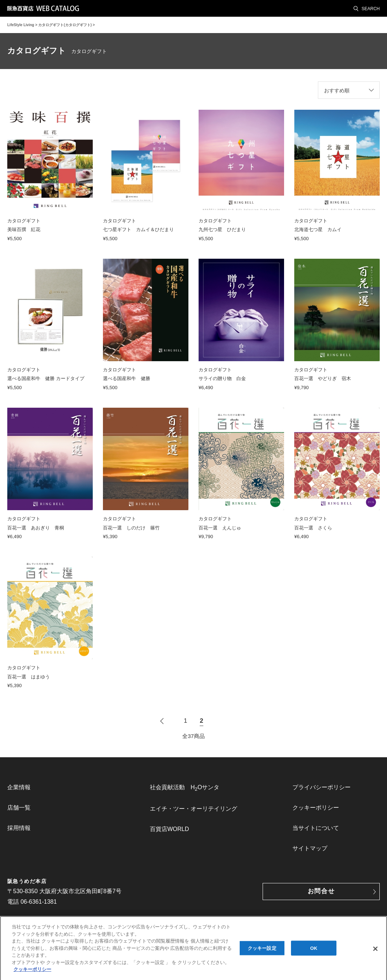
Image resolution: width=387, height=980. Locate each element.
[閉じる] (375, 951)
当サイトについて (316, 828)
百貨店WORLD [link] (169, 829)
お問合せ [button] (321, 891)
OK (314, 950)
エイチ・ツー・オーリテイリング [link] (193, 809)
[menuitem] (51, 787)
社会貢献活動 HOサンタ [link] (185, 788)
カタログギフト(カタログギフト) (65, 25)
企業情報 (19, 787)
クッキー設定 (262, 950)
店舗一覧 (19, 808)
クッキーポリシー (316, 808)
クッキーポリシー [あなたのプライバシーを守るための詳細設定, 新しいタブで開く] (32, 972)
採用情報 (19, 828)
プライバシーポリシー (322, 787)
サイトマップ (310, 848)
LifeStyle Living (21, 25)
